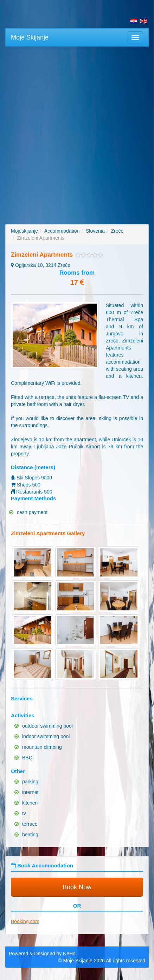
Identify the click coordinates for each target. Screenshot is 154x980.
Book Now (77, 887)
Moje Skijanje (30, 37)
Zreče (117, 231)
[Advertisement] (77, 131)
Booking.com (25, 921)
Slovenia (95, 231)
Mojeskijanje (24, 231)
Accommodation (62, 231)
